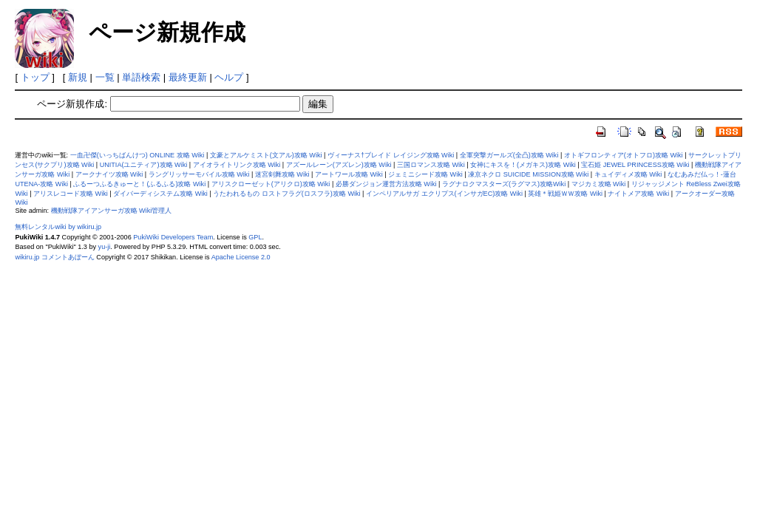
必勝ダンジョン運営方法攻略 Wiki (386, 184)
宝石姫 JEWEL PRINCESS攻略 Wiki (635, 165)
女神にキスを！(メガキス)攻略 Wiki (523, 165)
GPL (255, 237)
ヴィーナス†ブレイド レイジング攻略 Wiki (391, 155)
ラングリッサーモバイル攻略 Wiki (199, 174)
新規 (78, 77)
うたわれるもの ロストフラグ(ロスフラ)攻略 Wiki (286, 194)
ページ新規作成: (72, 104)
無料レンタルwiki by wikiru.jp (58, 227)
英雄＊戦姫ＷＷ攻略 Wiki (565, 194)
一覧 (105, 77)
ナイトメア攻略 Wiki (638, 194)
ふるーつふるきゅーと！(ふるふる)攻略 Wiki (139, 184)
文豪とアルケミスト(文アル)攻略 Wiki (266, 155)
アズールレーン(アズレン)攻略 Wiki (339, 165)
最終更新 (188, 77)
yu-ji (105, 247)
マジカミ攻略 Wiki (599, 184)
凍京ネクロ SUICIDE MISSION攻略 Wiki (528, 174)
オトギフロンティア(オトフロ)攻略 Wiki (624, 155)
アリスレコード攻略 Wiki (71, 194)
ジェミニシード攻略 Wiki (425, 174)
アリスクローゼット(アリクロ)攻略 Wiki (271, 184)
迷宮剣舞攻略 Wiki (282, 174)
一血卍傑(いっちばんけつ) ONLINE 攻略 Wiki (138, 155)
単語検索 (141, 77)
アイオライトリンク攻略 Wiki (237, 165)
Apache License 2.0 (241, 257)
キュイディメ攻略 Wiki (628, 174)
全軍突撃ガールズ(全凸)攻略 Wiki (509, 155)
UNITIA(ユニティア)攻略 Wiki (144, 165)
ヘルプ (229, 77)
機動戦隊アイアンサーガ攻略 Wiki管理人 (112, 211)
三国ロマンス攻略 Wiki (431, 165)
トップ (35, 77)
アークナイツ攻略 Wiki (109, 174)
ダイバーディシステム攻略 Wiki (160, 194)
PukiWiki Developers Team (173, 237)
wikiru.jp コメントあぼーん (54, 257)
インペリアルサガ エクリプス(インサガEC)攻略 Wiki (444, 194)
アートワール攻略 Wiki (349, 174)
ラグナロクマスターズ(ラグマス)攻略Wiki (504, 184)
